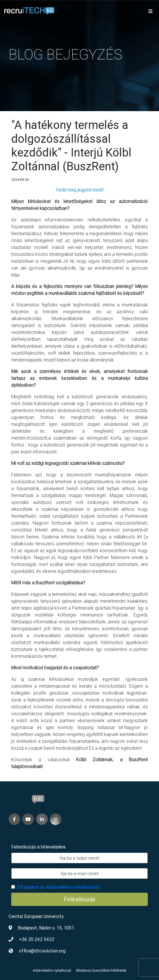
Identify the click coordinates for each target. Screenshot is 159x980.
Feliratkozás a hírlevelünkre (38, 847)
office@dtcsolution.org (42, 951)
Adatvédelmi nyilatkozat (52, 970)
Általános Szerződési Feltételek (101, 970)
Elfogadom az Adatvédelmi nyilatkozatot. (59, 887)
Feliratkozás (80, 899)
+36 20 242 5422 (37, 939)
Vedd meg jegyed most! (80, 190)
